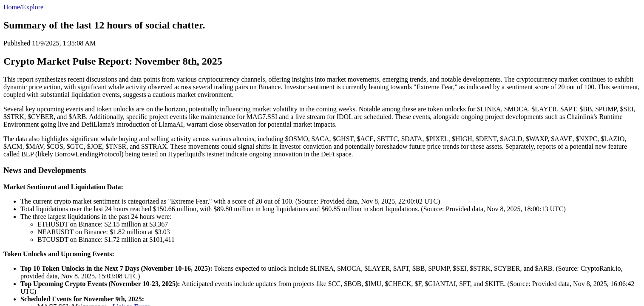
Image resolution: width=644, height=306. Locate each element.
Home (12, 7)
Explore (33, 7)
